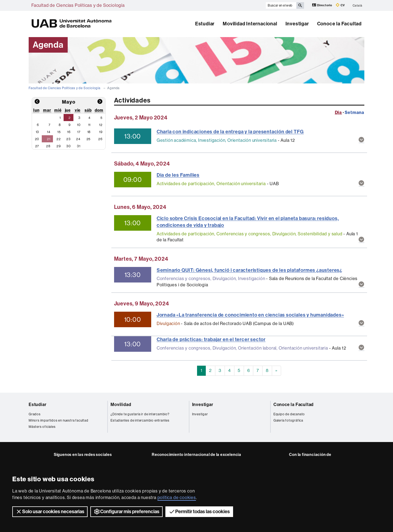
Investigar (297, 24)
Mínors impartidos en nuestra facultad (59, 420)
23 (69, 139)
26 (100, 139)
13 (38, 132)
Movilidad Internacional (250, 24)
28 (48, 146)
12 (101, 125)
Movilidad (121, 405)
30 (69, 146)
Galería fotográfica (288, 420)
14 (49, 132)
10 (79, 125)
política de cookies (177, 498)
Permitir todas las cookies (199, 512)
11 (90, 125)
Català (358, 5)
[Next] (276, 371)
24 (78, 139)
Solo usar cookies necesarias (50, 512)
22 (59, 139)
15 (59, 132)
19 (101, 132)
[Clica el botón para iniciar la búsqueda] (300, 5)
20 (37, 139)
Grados (35, 414)
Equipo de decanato (289, 414)
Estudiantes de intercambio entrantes (140, 420)
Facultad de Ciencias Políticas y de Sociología (78, 5)
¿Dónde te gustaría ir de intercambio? (140, 414)
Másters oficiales (42, 427)
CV (340, 5)
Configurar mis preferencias (126, 512)
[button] (361, 140)
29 (59, 146)
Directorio (323, 5)
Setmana (355, 112)
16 (69, 132)
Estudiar (205, 24)
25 (89, 139)
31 (79, 146)
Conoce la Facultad (339, 24)
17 (79, 132)
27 (37, 146)
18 (89, 132)
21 (49, 139)
